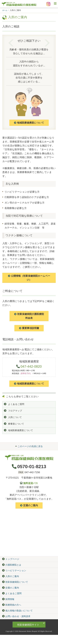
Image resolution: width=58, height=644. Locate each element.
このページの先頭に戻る (29, 449)
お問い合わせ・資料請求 (17, 625)
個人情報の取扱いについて (19, 619)
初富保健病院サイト (31, 633)
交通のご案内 (29, 508)
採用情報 (9, 606)
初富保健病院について (16, 587)
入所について (13, 418)
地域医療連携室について (29, 123)
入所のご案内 (11, 581)
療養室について (15, 425)
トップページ (11, 562)
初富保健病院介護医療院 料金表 (29, 316)
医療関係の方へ (13, 613)
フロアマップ (14, 411)
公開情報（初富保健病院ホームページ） (29, 278)
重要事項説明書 (29, 328)
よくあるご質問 (15, 404)
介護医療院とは (13, 568)
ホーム (5, 10)
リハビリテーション (15, 575)
